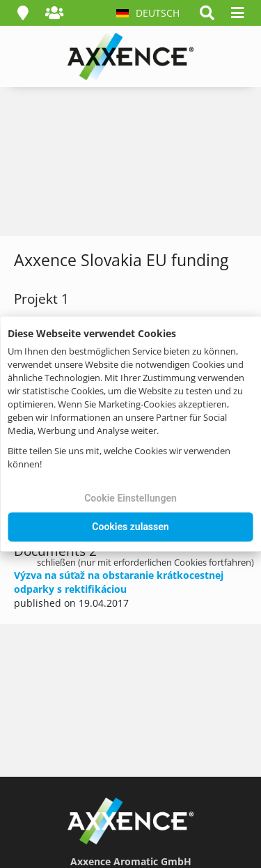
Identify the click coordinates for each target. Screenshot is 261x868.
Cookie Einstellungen (130, 498)
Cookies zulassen (130, 527)
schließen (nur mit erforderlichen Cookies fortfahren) (145, 562)
